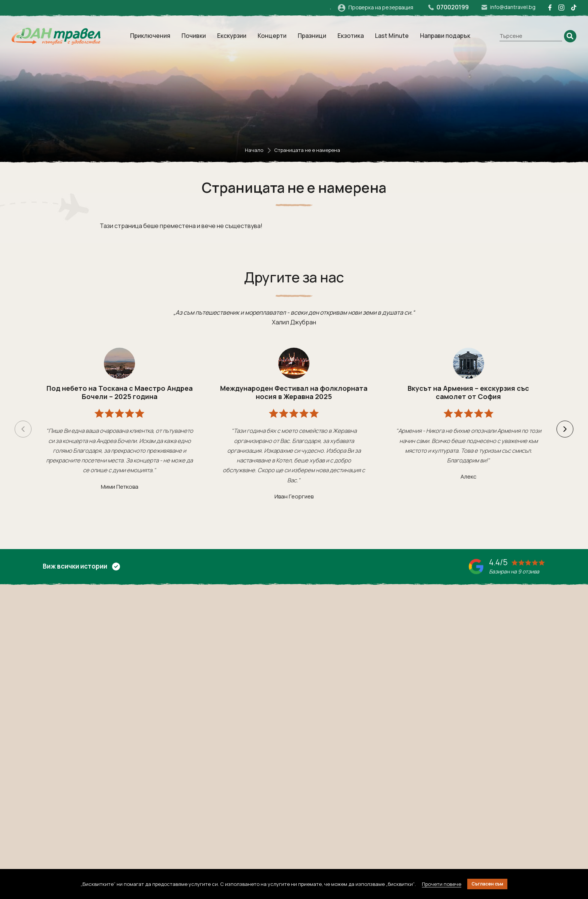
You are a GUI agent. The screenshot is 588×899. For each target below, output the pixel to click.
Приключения (150, 36)
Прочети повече (442, 884)
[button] (565, 429)
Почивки (194, 36)
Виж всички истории (81, 566)
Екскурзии (232, 36)
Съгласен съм (487, 884)
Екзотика (351, 36)
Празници (312, 36)
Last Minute (392, 36)
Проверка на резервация (376, 8)
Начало (254, 150)
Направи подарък (445, 36)
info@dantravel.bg (508, 7)
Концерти (272, 36)
